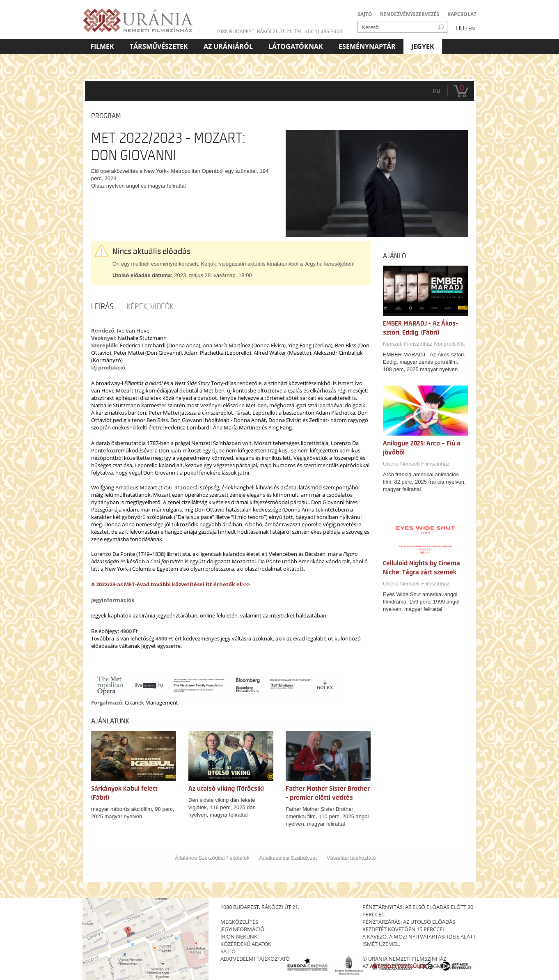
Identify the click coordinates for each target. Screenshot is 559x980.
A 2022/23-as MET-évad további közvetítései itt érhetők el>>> (171, 584)
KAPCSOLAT (462, 14)
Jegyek (423, 46)
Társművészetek (159, 46)
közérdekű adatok (246, 944)
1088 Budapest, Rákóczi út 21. (255, 31)
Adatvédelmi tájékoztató (255, 959)
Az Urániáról (228, 46)
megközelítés (239, 922)
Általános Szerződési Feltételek (212, 858)
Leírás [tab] (102, 307)
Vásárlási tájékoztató (351, 858)
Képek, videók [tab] (150, 307)
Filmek (102, 46)
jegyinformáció (242, 929)
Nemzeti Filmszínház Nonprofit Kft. (424, 344)
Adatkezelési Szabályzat (288, 858)
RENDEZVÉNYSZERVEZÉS (410, 14)
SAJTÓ (365, 14)
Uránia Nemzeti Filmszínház (416, 464)
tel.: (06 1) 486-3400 (318, 31)
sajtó (228, 951)
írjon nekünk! (239, 936)
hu (436, 91)
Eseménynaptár (367, 46)
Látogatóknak (296, 46)
